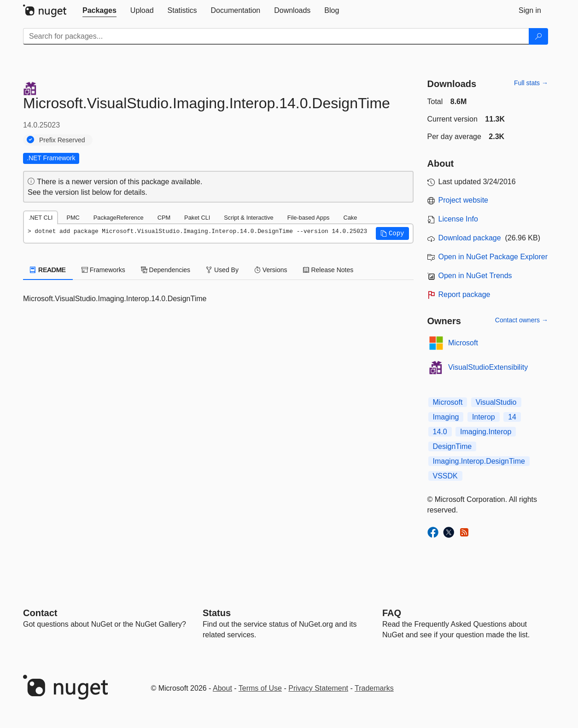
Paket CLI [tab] (197, 218)
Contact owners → (522, 320)
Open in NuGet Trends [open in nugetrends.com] (475, 276)
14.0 (440, 432)
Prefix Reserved (62, 140)
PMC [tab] (73, 218)
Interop (484, 417)
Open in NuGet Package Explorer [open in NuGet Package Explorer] (493, 257)
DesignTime (452, 446)
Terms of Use (260, 688)
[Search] (538, 36)
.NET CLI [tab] (41, 218)
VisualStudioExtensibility (488, 367)
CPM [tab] (164, 218)
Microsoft (463, 343)
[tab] (99, 11)
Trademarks (374, 688)
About (222, 688)
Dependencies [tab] (166, 270)
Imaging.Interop (486, 432)
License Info (458, 219)
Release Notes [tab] (328, 270)
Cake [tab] (350, 218)
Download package (470, 238)
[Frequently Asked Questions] (392, 613)
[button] (392, 233)
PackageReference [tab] (119, 218)
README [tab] (48, 270)
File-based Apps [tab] (309, 218)
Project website (464, 200)
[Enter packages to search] (276, 36)
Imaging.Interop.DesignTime (479, 461)
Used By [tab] (222, 270)
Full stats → (531, 83)
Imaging (446, 417)
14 (512, 417)
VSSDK (445, 476)
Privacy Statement (318, 688)
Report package (464, 294)
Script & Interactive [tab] (248, 218)
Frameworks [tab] (103, 270)
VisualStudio (496, 402)
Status (217, 613)
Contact (40, 613)
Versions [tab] (271, 270)
